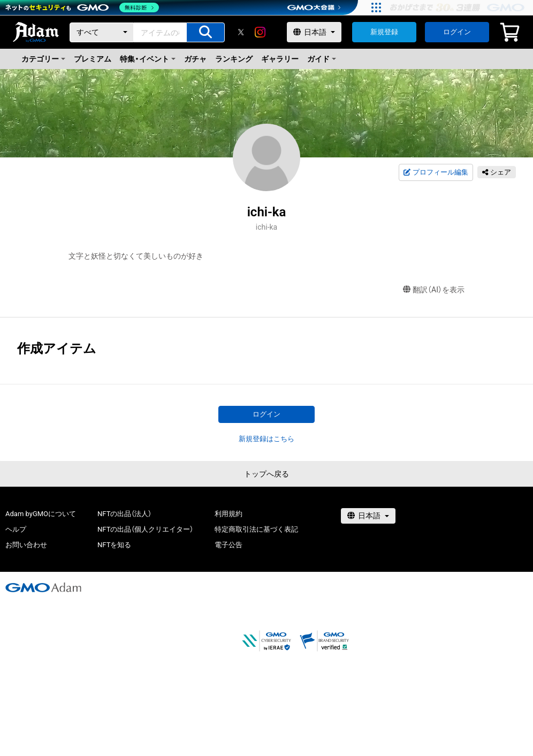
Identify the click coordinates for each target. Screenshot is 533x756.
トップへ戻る (266, 474)
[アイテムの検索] (205, 32)
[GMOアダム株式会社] (43, 587)
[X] (241, 32)
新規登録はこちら (266, 439)
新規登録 (384, 32)
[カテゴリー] (102, 32)
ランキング (234, 59)
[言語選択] (314, 32)
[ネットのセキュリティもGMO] (82, 7)
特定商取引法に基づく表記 (256, 529)
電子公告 (229, 545)
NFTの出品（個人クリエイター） (145, 529)
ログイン (457, 32)
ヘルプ (16, 529)
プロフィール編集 (436, 172)
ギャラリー (280, 59)
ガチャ (195, 59)
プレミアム (93, 59)
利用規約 (229, 514)
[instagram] (260, 32)
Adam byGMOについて (41, 514)
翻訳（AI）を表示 (434, 290)
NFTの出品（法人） (124, 514)
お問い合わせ (26, 545)
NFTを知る (114, 545)
